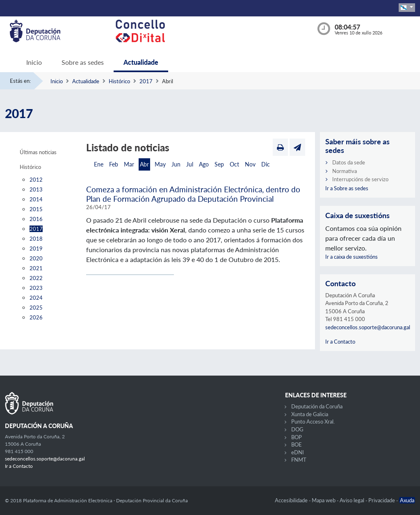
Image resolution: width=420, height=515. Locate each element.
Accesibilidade (292, 500)
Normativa (345, 171)
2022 (36, 278)
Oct (234, 164)
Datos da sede (349, 162)
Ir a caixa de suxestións (352, 257)
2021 (36, 268)
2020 (36, 258)
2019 (36, 248)
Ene (99, 164)
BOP (297, 437)
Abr (144, 164)
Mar (129, 164)
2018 (36, 239)
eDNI (298, 452)
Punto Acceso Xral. (313, 422)
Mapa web (324, 500)
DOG (297, 429)
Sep (219, 164)
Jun (176, 164)
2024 (36, 298)
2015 (36, 209)
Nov (250, 164)
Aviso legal (353, 500)
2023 (36, 288)
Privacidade (382, 500)
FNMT (299, 460)
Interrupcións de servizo (360, 179)
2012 (36, 180)
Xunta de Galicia (310, 414)
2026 (36, 317)
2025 (36, 308)
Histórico (119, 81)
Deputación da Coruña (317, 406)
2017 (146, 81)
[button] (407, 8)
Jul (190, 164)
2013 (36, 189)
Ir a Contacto (340, 342)
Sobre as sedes (83, 62)
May (160, 164)
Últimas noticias (38, 152)
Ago (204, 164)
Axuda (407, 500)
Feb (114, 164)
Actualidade (141, 62)
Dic (266, 164)
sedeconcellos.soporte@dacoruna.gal (368, 327)
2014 (36, 199)
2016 (36, 219)
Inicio (34, 62)
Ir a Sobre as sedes (347, 188)
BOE (297, 444)
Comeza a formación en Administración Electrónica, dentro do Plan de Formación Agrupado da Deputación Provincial (193, 194)
